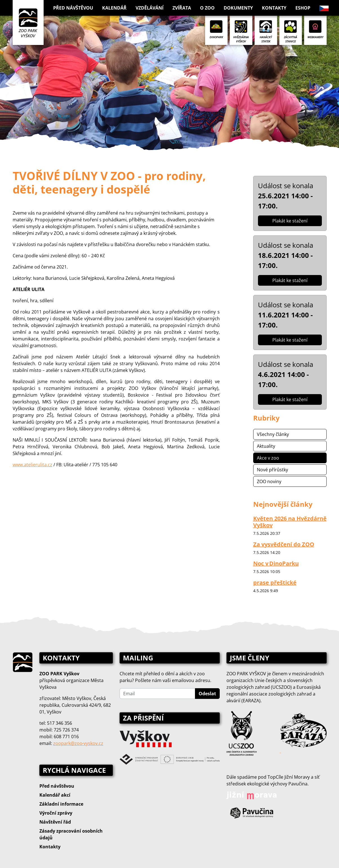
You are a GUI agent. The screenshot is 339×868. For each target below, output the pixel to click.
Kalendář (114, 8)
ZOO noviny (269, 481)
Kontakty (274, 8)
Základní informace (61, 804)
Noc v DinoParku (276, 563)
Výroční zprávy (56, 813)
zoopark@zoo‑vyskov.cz (78, 743)
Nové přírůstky (272, 470)
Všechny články (273, 434)
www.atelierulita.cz (32, 465)
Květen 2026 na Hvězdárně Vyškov (290, 522)
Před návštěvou (57, 786)
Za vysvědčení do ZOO (284, 544)
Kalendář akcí (55, 795)
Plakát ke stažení (290, 221)
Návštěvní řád (55, 822)
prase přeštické (275, 582)
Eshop (303, 8)
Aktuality (266, 446)
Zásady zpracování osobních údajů (71, 834)
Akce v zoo (268, 458)
